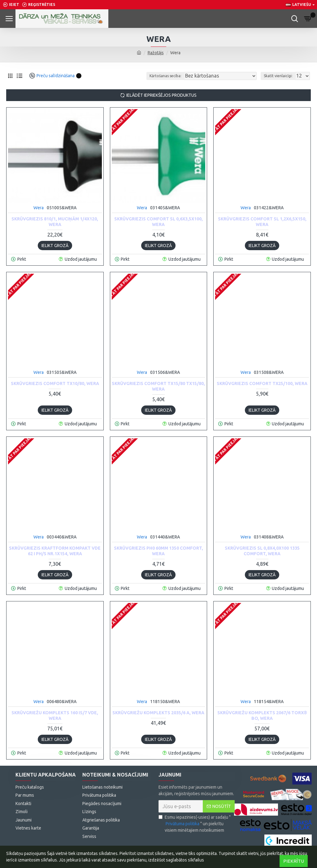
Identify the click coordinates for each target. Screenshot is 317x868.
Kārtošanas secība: (165, 76)
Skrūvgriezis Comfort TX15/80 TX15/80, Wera (158, 386)
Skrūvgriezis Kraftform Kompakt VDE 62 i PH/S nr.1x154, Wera (55, 551)
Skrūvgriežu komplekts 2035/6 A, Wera (158, 713)
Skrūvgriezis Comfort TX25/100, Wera (262, 383)
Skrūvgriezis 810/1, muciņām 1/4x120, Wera (55, 222)
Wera (39, 208)
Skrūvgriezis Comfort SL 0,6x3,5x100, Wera (158, 222)
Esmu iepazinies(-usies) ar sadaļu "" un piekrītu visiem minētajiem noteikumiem (195, 824)
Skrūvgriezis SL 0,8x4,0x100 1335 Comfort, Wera (262, 551)
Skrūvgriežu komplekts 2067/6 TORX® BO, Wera (262, 715)
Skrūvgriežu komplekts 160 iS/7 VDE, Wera (55, 715)
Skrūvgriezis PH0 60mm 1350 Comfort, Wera (158, 551)
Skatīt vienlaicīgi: (278, 76)
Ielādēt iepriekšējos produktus (161, 95)
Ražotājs (156, 53)
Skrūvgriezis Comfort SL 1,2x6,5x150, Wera (262, 222)
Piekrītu (294, 861)
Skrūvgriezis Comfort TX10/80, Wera (55, 383)
